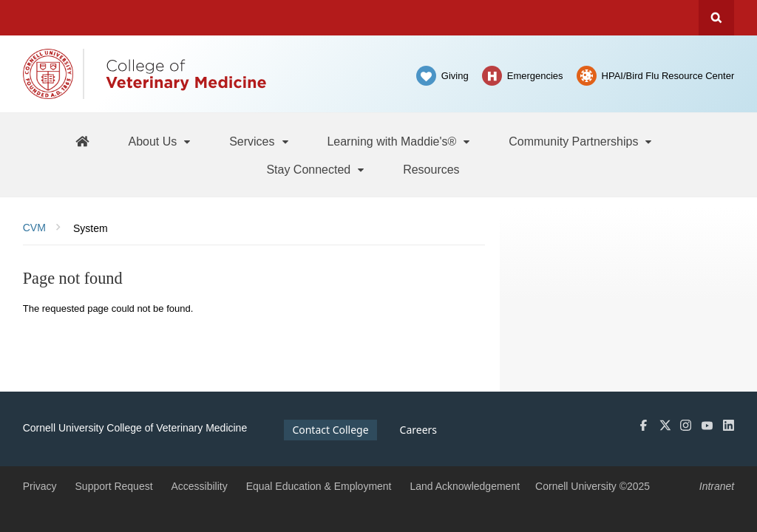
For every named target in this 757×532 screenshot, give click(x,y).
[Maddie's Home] (82, 141)
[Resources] (431, 169)
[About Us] (160, 141)
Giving (455, 76)
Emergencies (535, 76)
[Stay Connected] (316, 169)
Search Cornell (716, 18)
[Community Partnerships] (581, 141)
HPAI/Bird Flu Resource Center (668, 76)
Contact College (330, 430)
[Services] (259, 141)
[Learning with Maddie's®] (399, 141)
